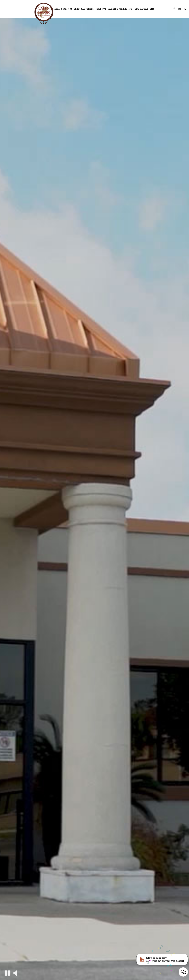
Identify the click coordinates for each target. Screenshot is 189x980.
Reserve (101, 9)
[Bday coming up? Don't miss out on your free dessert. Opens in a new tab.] (162, 959)
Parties (113, 9)
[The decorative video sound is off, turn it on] (15, 973)
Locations (147, 9)
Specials (79, 9)
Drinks (68, 9)
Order (90, 9)
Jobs (136, 9)
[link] (44, 14)
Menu (58, 9)
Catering (126, 9)
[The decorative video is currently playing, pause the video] (8, 973)
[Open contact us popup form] (183, 972)
